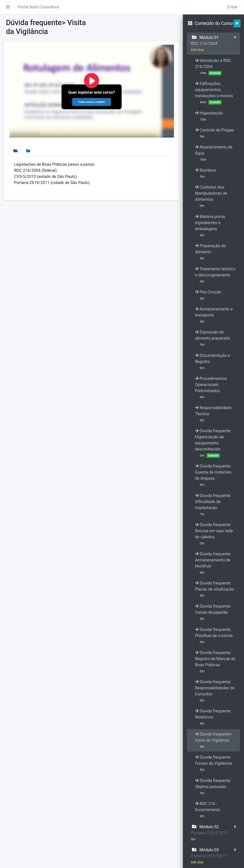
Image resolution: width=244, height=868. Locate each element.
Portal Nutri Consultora (38, 7)
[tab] (15, 151)
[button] (8, 7)
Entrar (233, 7)
